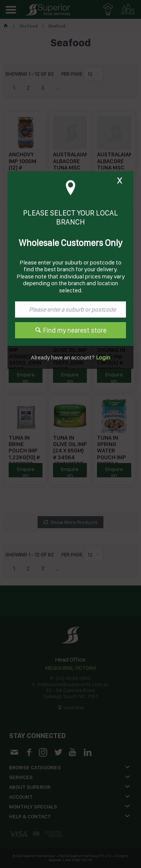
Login (102, 357)
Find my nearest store (75, 330)
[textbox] (70, 309)
